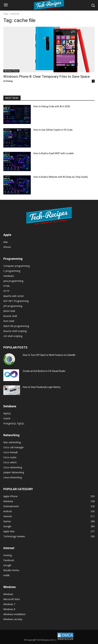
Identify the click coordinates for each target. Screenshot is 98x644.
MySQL (7, 413)
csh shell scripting (13, 336)
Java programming (13, 281)
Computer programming (16, 266)
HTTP (6, 291)
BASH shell (9, 311)
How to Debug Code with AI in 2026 (52, 106)
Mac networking (12, 442)
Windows (8, 594)
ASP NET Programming (16, 301)
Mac (6, 242)
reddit (6, 575)
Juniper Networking (14, 472)
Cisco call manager (14, 447)
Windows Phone (11, 71)
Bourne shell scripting (15, 331)
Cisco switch (10, 462)
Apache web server (14, 296)
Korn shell (9, 321)
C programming (12, 271)
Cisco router (10, 457)
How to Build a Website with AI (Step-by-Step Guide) (61, 177)
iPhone (7, 247)
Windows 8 (9, 609)
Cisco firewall (10, 452)
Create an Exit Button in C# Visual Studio (44, 371)
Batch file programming (16, 326)
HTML (7, 286)
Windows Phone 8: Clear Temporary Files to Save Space (47, 77)
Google (7, 565)
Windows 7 (9, 604)
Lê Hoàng (8, 81)
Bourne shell (10, 316)
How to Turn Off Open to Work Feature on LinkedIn (49, 355)
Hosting (8, 555)
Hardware (9, 276)
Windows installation (14, 614)
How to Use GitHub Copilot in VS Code (53, 130)
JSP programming (13, 306)
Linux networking (13, 477)
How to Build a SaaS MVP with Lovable (54, 153)
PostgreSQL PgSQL (14, 423)
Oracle (7, 418)
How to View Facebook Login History (42, 387)
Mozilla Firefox (11, 570)
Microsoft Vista (12, 599)
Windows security (13, 619)
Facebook (9, 560)
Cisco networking (13, 467)
